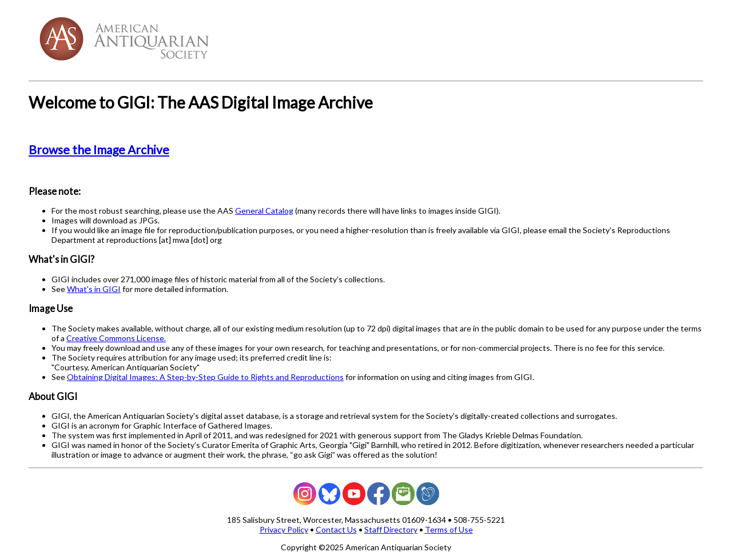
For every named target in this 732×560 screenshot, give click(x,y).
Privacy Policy (284, 529)
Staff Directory (391, 529)
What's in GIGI (94, 289)
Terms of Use (449, 529)
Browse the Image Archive (99, 149)
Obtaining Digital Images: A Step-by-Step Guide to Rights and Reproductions (205, 377)
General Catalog (264, 211)
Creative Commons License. (116, 338)
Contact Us (336, 529)
